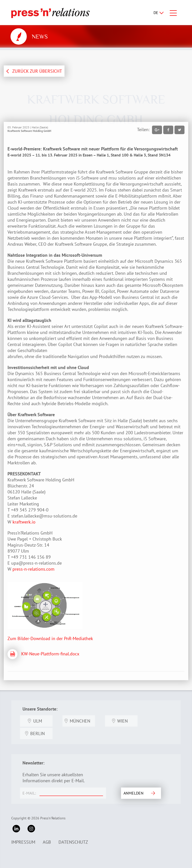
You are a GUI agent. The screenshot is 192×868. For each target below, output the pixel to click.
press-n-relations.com (33, 569)
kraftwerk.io (24, 522)
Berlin (37, 733)
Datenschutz (73, 842)
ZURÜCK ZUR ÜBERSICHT (37, 71)
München (80, 721)
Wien (122, 721)
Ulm (38, 721)
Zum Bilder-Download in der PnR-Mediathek (50, 638)
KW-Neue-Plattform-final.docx (50, 654)
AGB (47, 842)
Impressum (23, 842)
